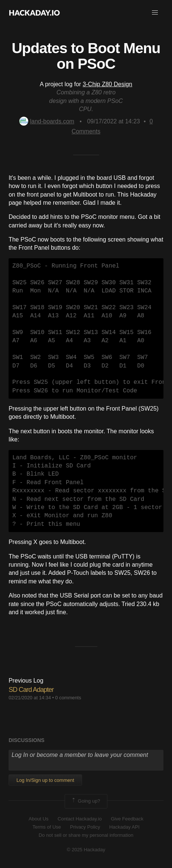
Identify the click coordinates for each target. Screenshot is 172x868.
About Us (38, 819)
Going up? (85, 801)
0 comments (68, 698)
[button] (155, 13)
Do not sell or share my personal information (86, 835)
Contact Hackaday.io (80, 819)
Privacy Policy (85, 827)
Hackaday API (124, 827)
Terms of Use (47, 827)
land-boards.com (47, 121)
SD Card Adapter (31, 690)
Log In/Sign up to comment (45, 780)
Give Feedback (127, 819)
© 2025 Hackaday (86, 850)
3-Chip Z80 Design (108, 84)
